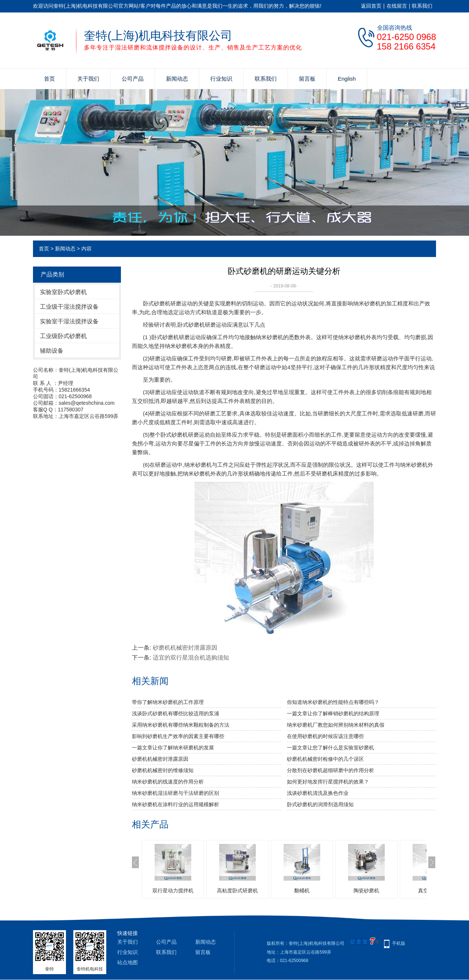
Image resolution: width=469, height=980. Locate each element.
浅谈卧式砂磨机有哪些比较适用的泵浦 (176, 713)
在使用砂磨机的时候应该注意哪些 (325, 736)
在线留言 (397, 6)
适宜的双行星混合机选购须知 (191, 658)
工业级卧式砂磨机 (63, 336)
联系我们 (422, 6)
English (347, 79)
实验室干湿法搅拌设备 (69, 321)
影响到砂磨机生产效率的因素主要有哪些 (178, 736)
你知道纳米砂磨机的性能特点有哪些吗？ (333, 702)
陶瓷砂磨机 (366, 891)
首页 (49, 79)
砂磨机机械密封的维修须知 (163, 770)
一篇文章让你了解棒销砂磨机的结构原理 (333, 713)
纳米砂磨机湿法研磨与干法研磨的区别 (176, 793)
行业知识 (221, 79)
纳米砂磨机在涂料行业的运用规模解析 (176, 804)
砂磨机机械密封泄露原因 (185, 648)
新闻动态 (177, 79)
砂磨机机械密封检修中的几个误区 (325, 759)
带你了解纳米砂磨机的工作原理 (168, 702)
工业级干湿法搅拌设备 (69, 307)
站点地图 (128, 962)
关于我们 (88, 79)
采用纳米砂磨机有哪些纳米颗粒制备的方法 (181, 725)
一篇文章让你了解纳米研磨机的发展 (173, 748)
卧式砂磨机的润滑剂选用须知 (320, 804)
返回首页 (371, 6)
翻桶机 (302, 891)
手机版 (399, 943)
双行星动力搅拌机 (173, 891)
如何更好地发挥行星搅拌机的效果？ (328, 782)
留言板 (307, 79)
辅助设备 (52, 351)
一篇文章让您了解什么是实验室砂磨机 (330, 748)
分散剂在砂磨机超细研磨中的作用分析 (330, 770)
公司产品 (133, 79)
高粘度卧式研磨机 (237, 891)
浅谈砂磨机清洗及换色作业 (318, 793)
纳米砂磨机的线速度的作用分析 (168, 782)
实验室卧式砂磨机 (63, 292)
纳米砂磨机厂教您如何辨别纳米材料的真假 (336, 725)
